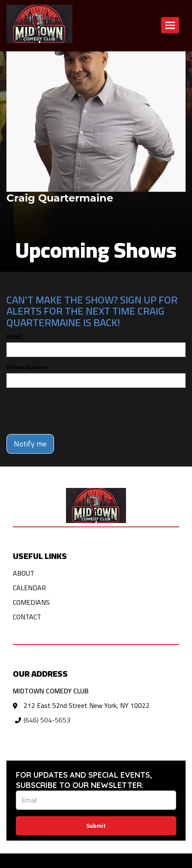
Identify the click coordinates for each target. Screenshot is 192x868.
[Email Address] (96, 800)
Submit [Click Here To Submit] (96, 826)
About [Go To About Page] (24, 573)
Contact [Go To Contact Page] (27, 617)
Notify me (30, 444)
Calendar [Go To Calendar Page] (29, 588)
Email (14, 336)
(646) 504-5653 (47, 720)
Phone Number (27, 367)
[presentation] (72, 411)
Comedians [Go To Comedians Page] (31, 602)
